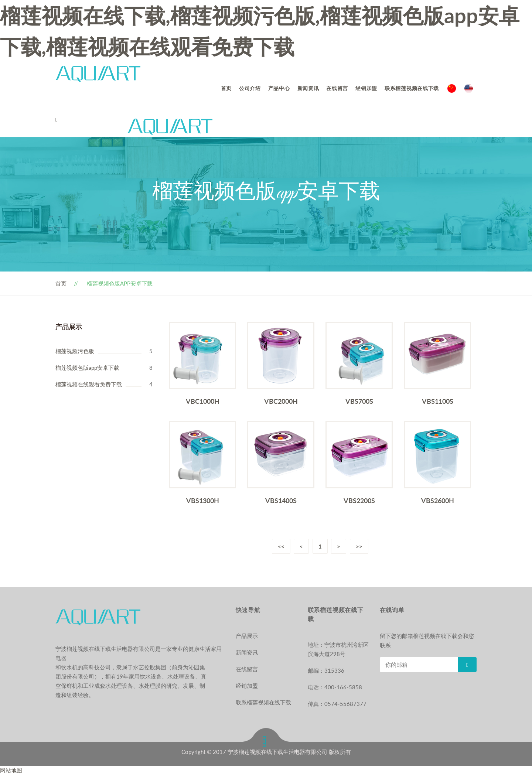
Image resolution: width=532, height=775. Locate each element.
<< (281, 546)
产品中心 (279, 88)
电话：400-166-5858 (335, 687)
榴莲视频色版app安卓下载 (87, 368)
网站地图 (11, 770)
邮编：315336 (326, 670)
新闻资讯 (308, 88)
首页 (226, 88)
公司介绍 (250, 88)
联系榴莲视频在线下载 (412, 88)
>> (359, 546)
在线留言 (337, 88)
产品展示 (247, 636)
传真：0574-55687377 (337, 704)
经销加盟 (366, 88)
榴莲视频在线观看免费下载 (89, 384)
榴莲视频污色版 (75, 351)
